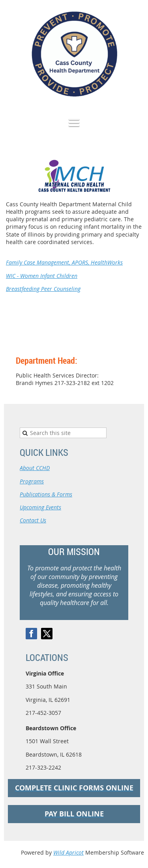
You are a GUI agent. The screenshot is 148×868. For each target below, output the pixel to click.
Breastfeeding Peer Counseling (43, 289)
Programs (32, 481)
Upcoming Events (40, 507)
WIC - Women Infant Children (42, 276)
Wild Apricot (68, 852)
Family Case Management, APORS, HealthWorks (64, 262)
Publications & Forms (46, 494)
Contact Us (33, 520)
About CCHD (35, 468)
